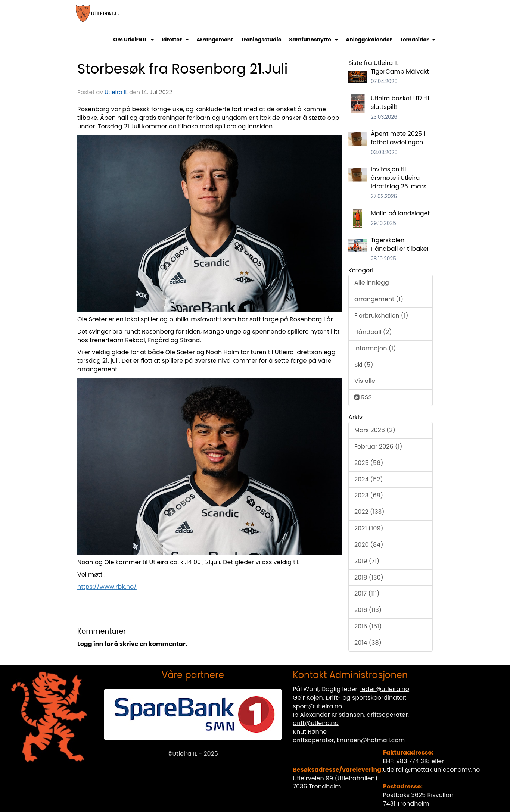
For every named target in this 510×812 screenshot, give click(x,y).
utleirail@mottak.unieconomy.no (432, 770)
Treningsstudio (261, 40)
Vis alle (365, 381)
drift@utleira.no (316, 723)
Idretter (175, 40)
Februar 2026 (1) (378, 446)
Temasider (418, 40)
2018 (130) (369, 577)
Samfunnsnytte (314, 40)
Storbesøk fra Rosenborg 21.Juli (183, 69)
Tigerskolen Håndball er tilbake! (400, 244)
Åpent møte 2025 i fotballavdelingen (398, 138)
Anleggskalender (369, 40)
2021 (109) (369, 528)
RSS (363, 397)
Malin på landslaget (400, 213)
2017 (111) (367, 594)
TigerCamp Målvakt (400, 71)
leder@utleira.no (385, 689)
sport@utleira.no (317, 706)
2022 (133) (369, 512)
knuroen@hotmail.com (371, 740)
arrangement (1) (379, 299)
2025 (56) (369, 463)
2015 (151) (368, 626)
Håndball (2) (373, 332)
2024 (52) (369, 479)
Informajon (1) (375, 348)
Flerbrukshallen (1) (381, 316)
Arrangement (215, 40)
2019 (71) (367, 561)
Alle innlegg (372, 283)
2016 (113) (368, 610)
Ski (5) (364, 365)
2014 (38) (368, 643)
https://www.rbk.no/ (107, 587)
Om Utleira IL (133, 40)
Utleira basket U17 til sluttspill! (400, 103)
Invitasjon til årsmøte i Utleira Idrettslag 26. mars (399, 178)
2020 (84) (369, 545)
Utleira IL (116, 92)
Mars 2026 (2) (375, 430)
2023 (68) (369, 495)
